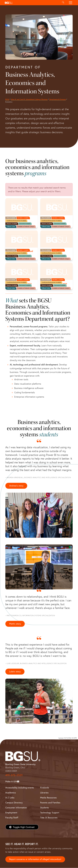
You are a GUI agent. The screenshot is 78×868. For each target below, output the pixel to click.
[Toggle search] (63, 3)
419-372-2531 (14, 775)
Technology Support (50, 813)
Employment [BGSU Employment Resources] (11, 813)
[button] (31, 3)
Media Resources (48, 798)
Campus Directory (14, 803)
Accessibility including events (20, 788)
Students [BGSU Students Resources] (44, 808)
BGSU (7, 99)
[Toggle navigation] (71, 3)
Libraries (44, 793)
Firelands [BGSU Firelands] (45, 788)
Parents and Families (50, 803)
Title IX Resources (49, 818)
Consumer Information (16, 808)
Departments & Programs (58, 99)
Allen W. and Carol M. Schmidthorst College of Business (29, 99)
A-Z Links (10, 798)
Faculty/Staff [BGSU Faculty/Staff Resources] (12, 818)
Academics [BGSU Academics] (11, 793)
